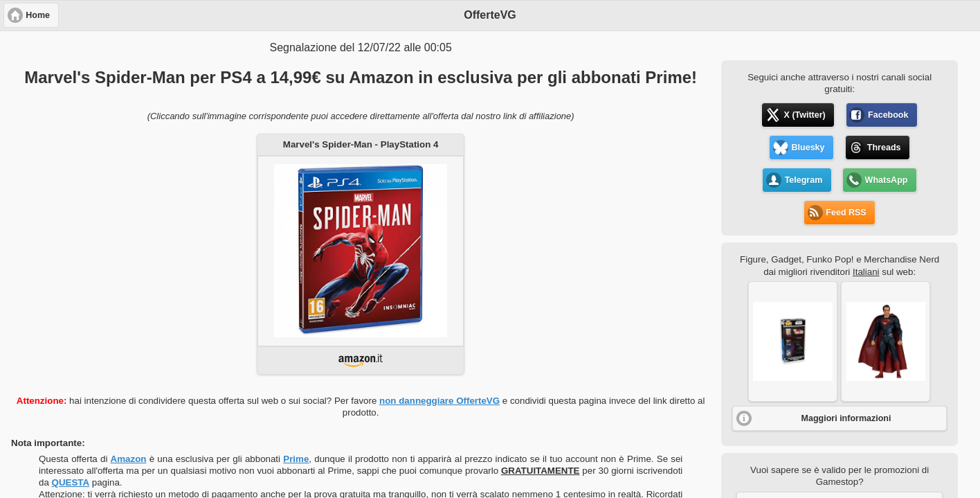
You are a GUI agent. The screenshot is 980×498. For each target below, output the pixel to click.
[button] (793, 341)
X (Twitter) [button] (805, 115)
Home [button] (38, 15)
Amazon (129, 459)
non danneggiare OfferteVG (439, 401)
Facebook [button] (888, 115)
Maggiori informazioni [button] (846, 418)
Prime (296, 459)
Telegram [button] (804, 180)
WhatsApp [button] (887, 180)
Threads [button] (884, 148)
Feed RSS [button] (846, 213)
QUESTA (71, 482)
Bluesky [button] (808, 148)
